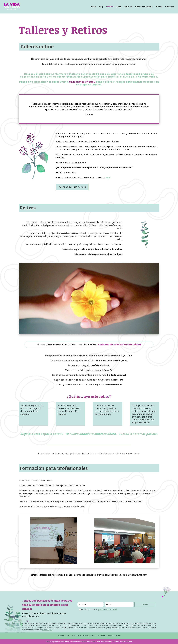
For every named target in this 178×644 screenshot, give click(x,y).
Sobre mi (128, 7)
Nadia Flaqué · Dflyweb (123, 642)
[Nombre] (90, 604)
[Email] (119, 604)
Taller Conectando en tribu (72, 187)
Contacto (170, 7)
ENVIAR (145, 603)
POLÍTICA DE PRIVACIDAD (84, 636)
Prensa (159, 7)
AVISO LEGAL (64, 636)
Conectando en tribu (82, 82)
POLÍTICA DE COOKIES (109, 636)
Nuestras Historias (144, 7)
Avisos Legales (47, 630)
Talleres (110, 7)
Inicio (93, 7)
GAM (119, 7)
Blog (101, 7)
